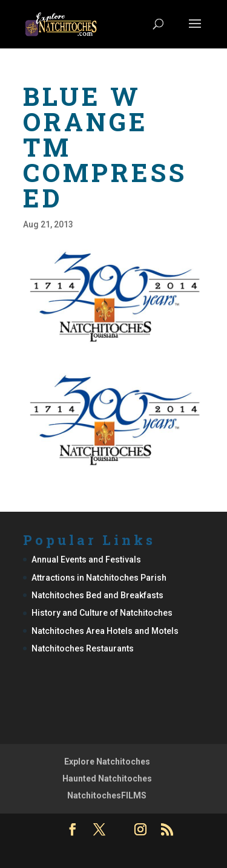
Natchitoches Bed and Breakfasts (97, 595)
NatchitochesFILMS (107, 795)
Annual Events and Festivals (86, 560)
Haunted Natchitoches (107, 778)
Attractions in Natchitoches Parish (99, 578)
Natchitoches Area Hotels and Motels (105, 631)
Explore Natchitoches (107, 762)
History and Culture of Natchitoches (102, 613)
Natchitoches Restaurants (83, 648)
